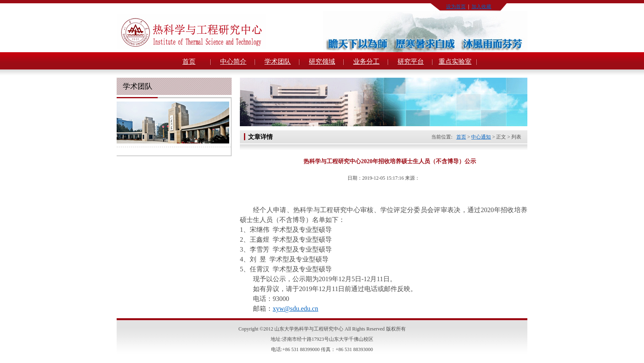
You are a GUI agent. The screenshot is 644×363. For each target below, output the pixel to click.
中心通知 (481, 137)
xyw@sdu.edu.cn (296, 309)
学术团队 (278, 61)
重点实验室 (455, 61)
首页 (189, 61)
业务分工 (366, 61)
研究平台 (411, 61)
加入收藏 (481, 7)
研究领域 (322, 61)
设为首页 (456, 7)
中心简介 (233, 61)
